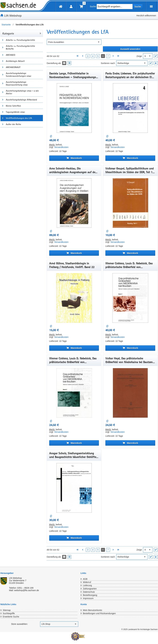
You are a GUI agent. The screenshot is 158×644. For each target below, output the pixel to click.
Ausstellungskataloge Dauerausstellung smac (17, 83)
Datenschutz (89, 592)
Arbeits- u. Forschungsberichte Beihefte (20, 47)
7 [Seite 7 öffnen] (108, 56)
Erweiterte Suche (11, 617)
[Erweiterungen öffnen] (151, 7)
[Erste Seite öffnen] (78, 56)
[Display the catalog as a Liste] (69, 63)
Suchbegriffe (9, 613)
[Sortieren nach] (132, 63)
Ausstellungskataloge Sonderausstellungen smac (19, 75)
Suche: (93, 6)
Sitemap (7, 610)
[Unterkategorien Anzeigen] (3, 40)
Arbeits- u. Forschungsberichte (20, 40)
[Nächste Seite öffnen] (113, 56)
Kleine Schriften (13, 106)
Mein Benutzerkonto (93, 610)
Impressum (88, 598)
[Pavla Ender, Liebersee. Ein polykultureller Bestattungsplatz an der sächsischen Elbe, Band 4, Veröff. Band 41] (130, 108)
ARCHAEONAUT (13, 67)
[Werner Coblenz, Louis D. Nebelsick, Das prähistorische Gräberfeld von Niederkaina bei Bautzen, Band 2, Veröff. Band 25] (74, 393)
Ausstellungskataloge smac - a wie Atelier (22, 92)
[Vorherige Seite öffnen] (83, 56)
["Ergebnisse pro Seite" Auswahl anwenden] (156, 56)
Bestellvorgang (90, 595)
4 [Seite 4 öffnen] (93, 56)
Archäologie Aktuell (15, 61)
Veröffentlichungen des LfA (19, 118)
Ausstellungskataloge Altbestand (21, 100)
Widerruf (87, 582)
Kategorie (8, 33)
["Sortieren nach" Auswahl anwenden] (151, 63)
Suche (138, 7)
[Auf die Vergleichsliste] (51, 136)
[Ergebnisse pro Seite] (148, 56)
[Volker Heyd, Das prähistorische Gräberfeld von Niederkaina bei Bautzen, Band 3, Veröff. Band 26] (130, 393)
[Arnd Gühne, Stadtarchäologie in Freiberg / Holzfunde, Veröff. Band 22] (74, 298)
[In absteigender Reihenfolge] (156, 63)
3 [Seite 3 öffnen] (88, 56)
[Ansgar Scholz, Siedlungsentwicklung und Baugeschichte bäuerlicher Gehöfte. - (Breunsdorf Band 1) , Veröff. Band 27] (74, 488)
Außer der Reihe (14, 124)
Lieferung (87, 585)
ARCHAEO (10, 55)
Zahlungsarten (90, 589)
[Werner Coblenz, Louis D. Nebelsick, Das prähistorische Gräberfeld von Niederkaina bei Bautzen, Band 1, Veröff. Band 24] (130, 298)
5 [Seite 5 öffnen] (98, 56)
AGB (85, 579)
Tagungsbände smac (15, 112)
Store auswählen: (19, 624)
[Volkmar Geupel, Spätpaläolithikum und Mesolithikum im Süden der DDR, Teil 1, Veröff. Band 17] (130, 203)
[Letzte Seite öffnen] (118, 56)
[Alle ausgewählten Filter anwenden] (130, 49)
